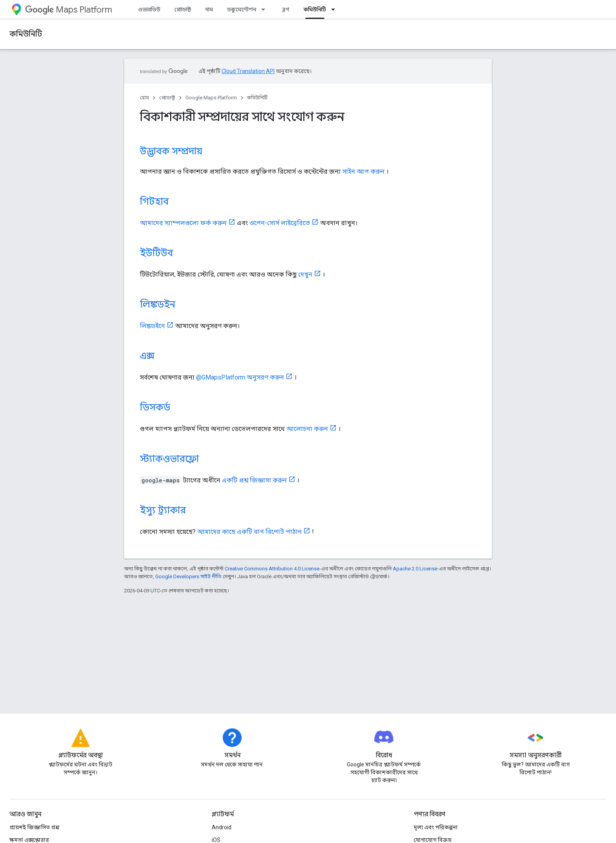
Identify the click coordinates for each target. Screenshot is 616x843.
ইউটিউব (156, 253)
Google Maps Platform (211, 98)
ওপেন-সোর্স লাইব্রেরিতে (280, 223)
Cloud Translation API (248, 71)
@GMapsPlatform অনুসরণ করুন (240, 377)
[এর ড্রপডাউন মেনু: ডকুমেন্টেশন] (266, 9)
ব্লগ (286, 9)
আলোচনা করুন (307, 429)
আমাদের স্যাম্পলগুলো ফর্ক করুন (183, 223)
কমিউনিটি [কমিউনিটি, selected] (315, 9)
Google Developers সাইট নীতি (188, 576)
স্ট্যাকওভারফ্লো (169, 459)
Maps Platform (69, 10)
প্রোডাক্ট (183, 9)
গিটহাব (154, 202)
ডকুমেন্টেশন (242, 9)
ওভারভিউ (149, 9)
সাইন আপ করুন (363, 171)
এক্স (147, 356)
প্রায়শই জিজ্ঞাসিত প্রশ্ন (34, 827)
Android (222, 827)
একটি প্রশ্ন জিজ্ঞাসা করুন (254, 480)
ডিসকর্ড (155, 407)
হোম (144, 98)
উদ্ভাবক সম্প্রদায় (171, 151)
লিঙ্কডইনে (152, 326)
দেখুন (305, 274)
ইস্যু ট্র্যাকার (163, 510)
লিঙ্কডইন (158, 304)
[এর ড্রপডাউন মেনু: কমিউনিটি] (335, 9)
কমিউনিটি (26, 34)
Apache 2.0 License (415, 569)
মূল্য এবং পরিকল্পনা (436, 827)
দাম (209, 9)
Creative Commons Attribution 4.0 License (272, 569)
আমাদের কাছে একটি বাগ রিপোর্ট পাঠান (249, 532)
